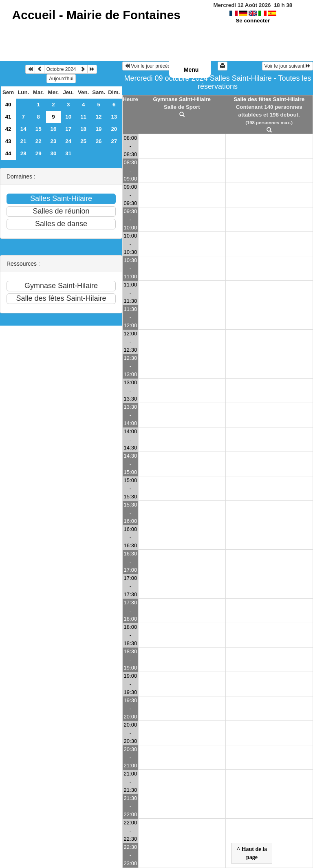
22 (39, 141)
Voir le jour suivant (288, 66)
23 (54, 141)
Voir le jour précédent (151, 66)
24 (68, 141)
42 (8, 129)
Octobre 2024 (61, 69)
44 (8, 153)
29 (39, 153)
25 (83, 141)
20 (114, 129)
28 (23, 153)
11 (83, 117)
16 (54, 129)
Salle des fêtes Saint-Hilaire (269, 99)
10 (68, 117)
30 (54, 153)
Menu (191, 70)
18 (83, 129)
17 (68, 129)
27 (114, 141)
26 (99, 141)
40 (8, 105)
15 (39, 129)
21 (23, 141)
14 (23, 129)
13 (114, 117)
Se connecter (253, 21)
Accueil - (96, 15)
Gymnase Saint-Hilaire (182, 99)
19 (99, 129)
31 (68, 153)
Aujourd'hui (61, 79)
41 (8, 117)
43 (8, 141)
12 (99, 117)
